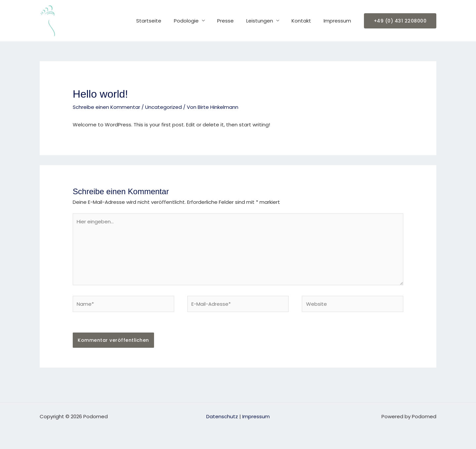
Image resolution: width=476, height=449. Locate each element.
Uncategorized (163, 107)
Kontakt (305, 21)
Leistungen (266, 21)
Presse (234, 21)
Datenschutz (222, 416)
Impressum (339, 21)
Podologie (198, 21)
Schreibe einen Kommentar (106, 107)
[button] (400, 21)
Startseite (163, 21)
